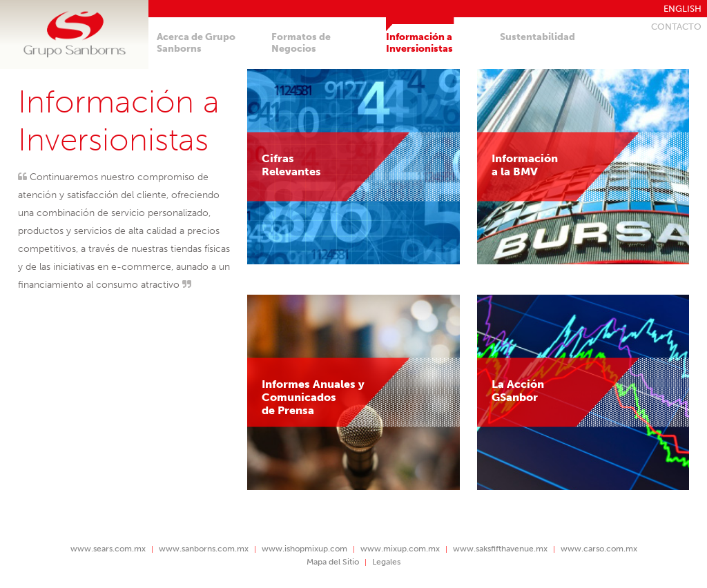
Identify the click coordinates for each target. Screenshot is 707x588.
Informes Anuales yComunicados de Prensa (313, 397)
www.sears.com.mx (108, 549)
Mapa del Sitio (333, 562)
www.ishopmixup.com (304, 549)
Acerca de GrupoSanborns (196, 43)
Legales (386, 562)
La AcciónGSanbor (518, 391)
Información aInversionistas (419, 43)
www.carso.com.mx (599, 549)
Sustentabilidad (537, 37)
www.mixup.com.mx (400, 549)
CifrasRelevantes (291, 165)
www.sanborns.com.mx (204, 549)
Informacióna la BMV (525, 165)
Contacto (676, 27)
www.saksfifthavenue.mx (500, 549)
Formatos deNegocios (301, 43)
